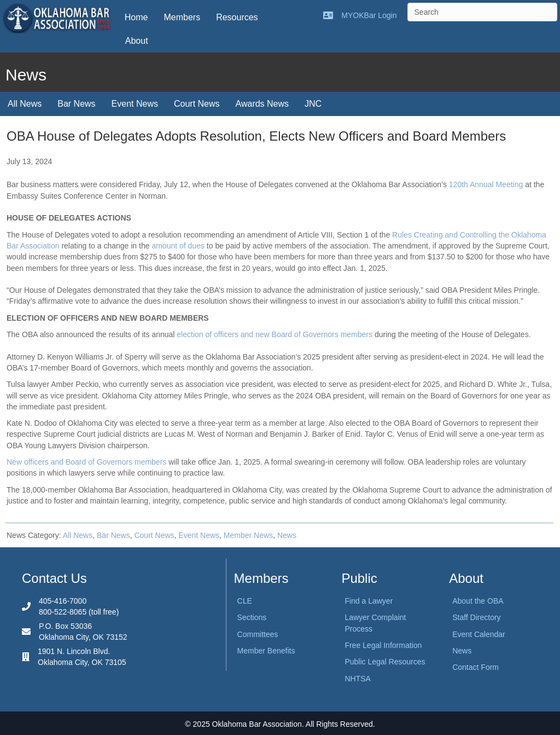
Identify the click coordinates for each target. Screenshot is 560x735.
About (137, 41)
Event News (135, 104)
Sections (252, 617)
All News (25, 104)
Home (136, 17)
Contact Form (476, 667)
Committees (258, 634)
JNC (313, 104)
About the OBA (478, 601)
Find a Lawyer (369, 601)
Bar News (76, 104)
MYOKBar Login (369, 15)
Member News (248, 535)
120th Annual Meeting (486, 184)
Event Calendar (479, 634)
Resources (237, 17)
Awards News (262, 104)
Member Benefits (266, 651)
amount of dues (178, 246)
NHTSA (357, 679)
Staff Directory (476, 617)
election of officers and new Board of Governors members (275, 334)
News (287, 535)
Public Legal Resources (385, 662)
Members (182, 17)
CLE (245, 601)
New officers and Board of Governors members (86, 462)
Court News (197, 104)
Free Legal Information (383, 645)
